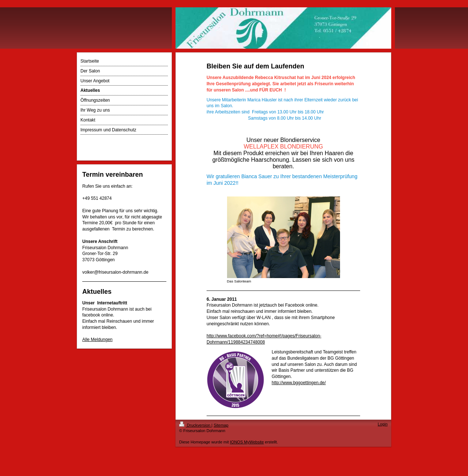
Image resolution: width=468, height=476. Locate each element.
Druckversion (195, 425)
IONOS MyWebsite (247, 442)
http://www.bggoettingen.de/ (299, 383)
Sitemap (221, 425)
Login (383, 424)
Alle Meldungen (97, 340)
